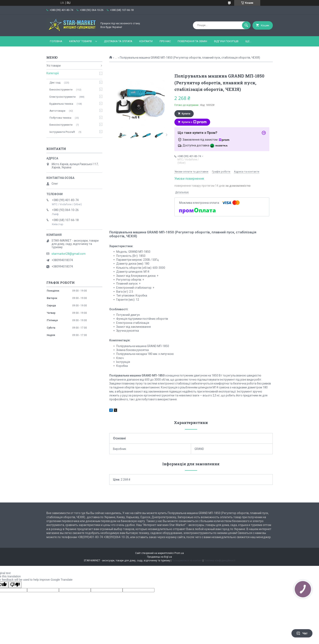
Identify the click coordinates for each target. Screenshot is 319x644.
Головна (56, 41)
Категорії (53, 73)
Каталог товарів (81, 41)
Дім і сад (55, 83)
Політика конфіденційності (220, 561)
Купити (186, 114)
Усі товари (54, 66)
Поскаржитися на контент (187, 561)
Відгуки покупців (226, 41)
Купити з (194, 122)
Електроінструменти (63, 97)
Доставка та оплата (118, 41)
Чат (302, 633)
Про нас (165, 41)
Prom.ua (179, 553)
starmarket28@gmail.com (69, 254)
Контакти (146, 41)
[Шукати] (246, 25)
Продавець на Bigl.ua (159, 557)
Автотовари (57, 111)
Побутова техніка (60, 118)
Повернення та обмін (192, 41)
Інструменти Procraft (62, 132)
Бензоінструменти (61, 90)
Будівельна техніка (61, 104)
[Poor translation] (15, 585)
